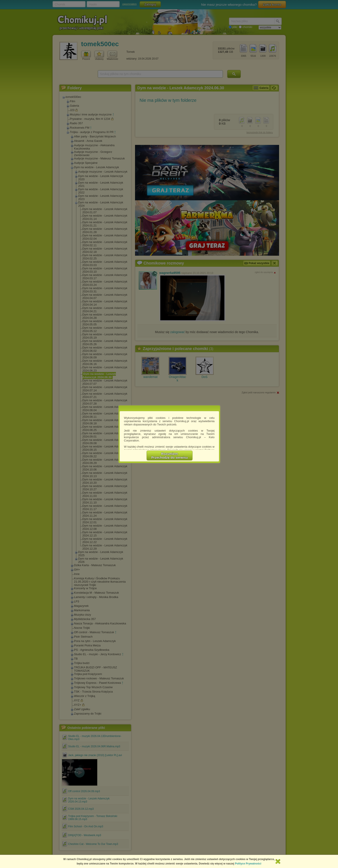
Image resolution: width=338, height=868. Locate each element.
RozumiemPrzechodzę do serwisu (170, 456)
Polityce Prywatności (248, 864)
